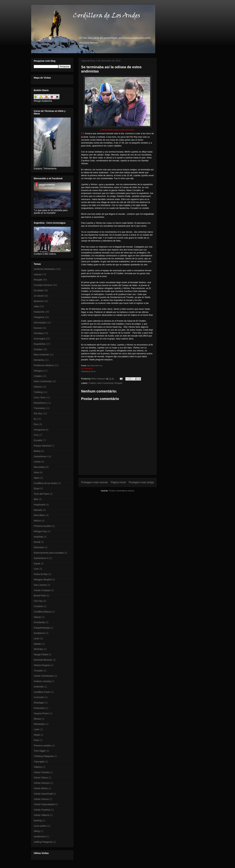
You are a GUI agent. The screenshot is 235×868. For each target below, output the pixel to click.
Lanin (37, 729)
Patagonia (39, 317)
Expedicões (40, 344)
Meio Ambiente (41, 355)
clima (36, 472)
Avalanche (39, 312)
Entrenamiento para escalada (49, 553)
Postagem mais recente (94, 482)
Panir (36, 740)
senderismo (40, 836)
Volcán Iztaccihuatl (43, 794)
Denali (37, 542)
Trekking (38, 392)
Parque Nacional (42, 446)
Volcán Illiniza (41, 788)
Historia (38, 387)
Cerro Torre (40, 398)
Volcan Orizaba (42, 772)
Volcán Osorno (41, 799)
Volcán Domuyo (42, 783)
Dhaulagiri (39, 703)
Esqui (37, 488)
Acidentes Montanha (44, 269)
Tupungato (39, 762)
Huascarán (39, 708)
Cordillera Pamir (42, 692)
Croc (36, 435)
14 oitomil (39, 296)
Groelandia (39, 622)
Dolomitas (39, 547)
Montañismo (40, 403)
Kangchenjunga (42, 628)
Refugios (38, 371)
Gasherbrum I (41, 456)
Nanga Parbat (41, 654)
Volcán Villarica (42, 815)
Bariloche (39, 301)
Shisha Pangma (42, 665)
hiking (37, 831)
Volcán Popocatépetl (44, 804)
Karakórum (39, 633)
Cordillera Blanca (43, 612)
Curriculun (39, 697)
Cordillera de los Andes (46, 483)
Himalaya (39, 333)
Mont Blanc (39, 515)
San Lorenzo (40, 585)
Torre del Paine (41, 494)
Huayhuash (40, 505)
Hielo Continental (105, 383)
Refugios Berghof (43, 580)
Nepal (37, 735)
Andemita (39, 687)
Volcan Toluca (41, 778)
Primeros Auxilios (43, 526)
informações (40, 323)
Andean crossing (42, 681)
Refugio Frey (40, 531)
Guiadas (38, 349)
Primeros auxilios (43, 746)
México (37, 521)
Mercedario (39, 467)
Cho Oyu (38, 601)
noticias (38, 274)
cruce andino (40, 826)
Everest (38, 328)
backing (38, 820)
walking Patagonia (43, 842)
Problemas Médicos (44, 365)
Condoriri (38, 606)
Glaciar (37, 617)
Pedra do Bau (41, 574)
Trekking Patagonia (44, 756)
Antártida (38, 537)
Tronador (38, 671)
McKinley (38, 649)
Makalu (37, 644)
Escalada (39, 290)
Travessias (39, 408)
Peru (36, 424)
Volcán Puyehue (42, 810)
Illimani (37, 719)
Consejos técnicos (43, 285)
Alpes (37, 478)
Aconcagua (39, 339)
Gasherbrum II (41, 558)
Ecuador (38, 440)
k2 (35, 419)
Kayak (37, 564)
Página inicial (118, 482)
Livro (36, 569)
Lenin (37, 638)
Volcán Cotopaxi (42, 590)
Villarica (38, 767)
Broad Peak (40, 596)
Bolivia (37, 451)
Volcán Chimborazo (44, 676)
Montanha (39, 360)
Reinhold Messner (43, 660)
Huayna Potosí (41, 713)
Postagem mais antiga (141, 482)
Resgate (118, 383)
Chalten (92, 383)
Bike (36, 499)
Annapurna (39, 430)
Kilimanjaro (39, 724)
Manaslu (38, 510)
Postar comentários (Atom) (122, 491)
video (36, 306)
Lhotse (37, 462)
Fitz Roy (38, 414)
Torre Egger (40, 751)
